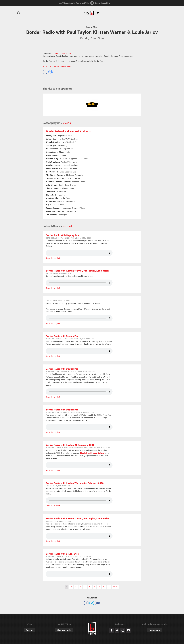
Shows (96, 27)
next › (115, 587)
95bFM (92, 13)
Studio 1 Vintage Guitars (61, 53)
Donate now (154, 630)
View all (67, 123)
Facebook (86, 603)
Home (88, 27)
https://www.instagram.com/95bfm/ (50, 71)
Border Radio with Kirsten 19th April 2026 (69, 131)
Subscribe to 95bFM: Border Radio (57, 66)
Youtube (128, 630)
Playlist (57, 258)
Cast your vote (64, 630)
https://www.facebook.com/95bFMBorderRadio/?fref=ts (45, 71)
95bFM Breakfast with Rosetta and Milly (74, 3)
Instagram (123, 630)
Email (97, 603)
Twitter (92, 603)
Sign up (30, 630)
